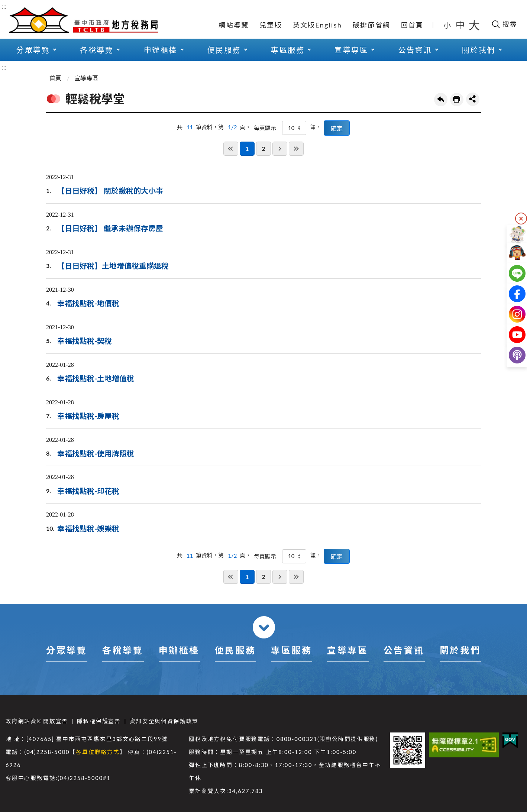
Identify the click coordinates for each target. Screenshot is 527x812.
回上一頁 (441, 100)
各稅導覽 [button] (97, 50)
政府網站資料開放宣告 (37, 721)
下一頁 (280, 149)
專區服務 (291, 650)
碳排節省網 (371, 25)
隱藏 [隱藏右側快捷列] (521, 219)
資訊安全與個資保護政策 (164, 721)
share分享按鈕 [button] (473, 99)
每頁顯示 (265, 128)
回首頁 (412, 25)
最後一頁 (296, 149)
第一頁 (231, 149)
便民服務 (235, 650)
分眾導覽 (67, 650)
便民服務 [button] (224, 50)
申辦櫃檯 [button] (161, 50)
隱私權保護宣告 (99, 721)
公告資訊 (404, 650)
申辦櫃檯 (179, 650)
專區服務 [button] (288, 50)
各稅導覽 (123, 650)
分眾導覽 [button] (33, 50)
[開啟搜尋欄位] (504, 24)
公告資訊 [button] (415, 50)
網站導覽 (234, 25)
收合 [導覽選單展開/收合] (264, 627)
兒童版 (271, 25)
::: (4, 6)
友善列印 (457, 100)
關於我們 (460, 650)
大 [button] (474, 25)
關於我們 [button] (479, 50)
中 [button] (461, 25)
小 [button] (448, 25)
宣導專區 (86, 78)
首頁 (55, 78)
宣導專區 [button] (351, 50)
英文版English (317, 25)
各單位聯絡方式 (98, 752)
